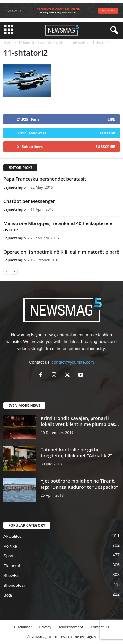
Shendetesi (14, 585)
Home (8, 43)
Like (111, 119)
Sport (8, 556)
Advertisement (71, 627)
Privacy (45, 627)
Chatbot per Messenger (29, 201)
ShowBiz (12, 576)
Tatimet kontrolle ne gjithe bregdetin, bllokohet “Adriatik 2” (76, 453)
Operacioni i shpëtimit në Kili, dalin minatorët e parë (61, 252)
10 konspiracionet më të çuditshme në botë (51, 43)
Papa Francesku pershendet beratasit (45, 179)
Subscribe (105, 147)
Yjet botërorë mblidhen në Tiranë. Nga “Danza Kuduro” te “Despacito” (79, 484)
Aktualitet (12, 536)
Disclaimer (23, 627)
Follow (107, 133)
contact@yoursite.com (73, 362)
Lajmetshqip (14, 187)
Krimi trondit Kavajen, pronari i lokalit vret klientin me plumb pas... (80, 421)
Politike (10, 546)
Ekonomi (12, 566)
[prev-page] (7, 271)
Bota (8, 595)
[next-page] (14, 271)
